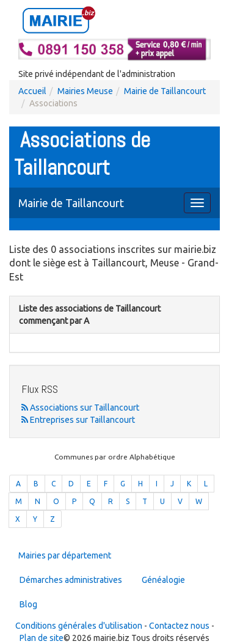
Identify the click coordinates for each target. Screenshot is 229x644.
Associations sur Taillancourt (80, 408)
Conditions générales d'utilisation (79, 626)
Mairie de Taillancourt (165, 91)
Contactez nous (179, 626)
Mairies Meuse (85, 91)
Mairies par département (65, 555)
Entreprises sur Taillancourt (78, 420)
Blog (28, 604)
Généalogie (163, 580)
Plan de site (42, 638)
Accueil (32, 91)
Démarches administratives (71, 580)
